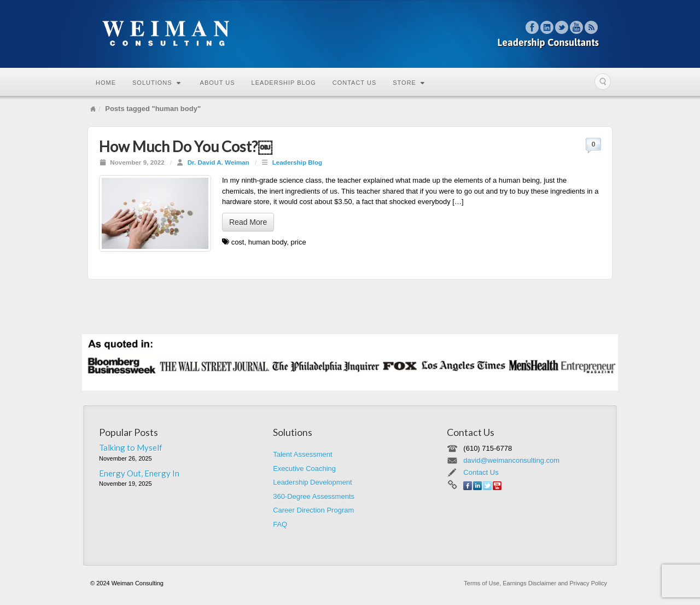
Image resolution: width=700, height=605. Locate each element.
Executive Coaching (304, 469)
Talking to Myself (131, 447)
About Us (218, 83)
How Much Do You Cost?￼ (186, 146)
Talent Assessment (302, 454)
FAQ (280, 524)
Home (106, 83)
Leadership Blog (284, 83)
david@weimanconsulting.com (511, 460)
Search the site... (603, 82)
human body (268, 242)
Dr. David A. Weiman (218, 162)
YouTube (577, 27)
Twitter (562, 27)
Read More (248, 222)
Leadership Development (313, 482)
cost (238, 242)
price (299, 242)
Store (409, 83)
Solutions (157, 83)
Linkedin (547, 27)
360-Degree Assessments (314, 496)
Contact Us (355, 83)
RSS (591, 27)
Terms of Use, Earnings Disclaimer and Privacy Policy (535, 583)
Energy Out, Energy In (139, 473)
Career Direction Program (313, 510)
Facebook (532, 27)
